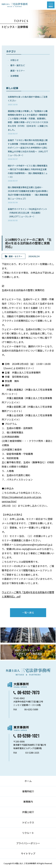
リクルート (28, 833)
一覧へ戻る (28, 613)
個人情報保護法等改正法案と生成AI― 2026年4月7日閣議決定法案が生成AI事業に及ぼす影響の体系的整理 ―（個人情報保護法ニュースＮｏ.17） (28, 195)
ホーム (28, 781)
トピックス (28, 822)
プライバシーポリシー (28, 843)
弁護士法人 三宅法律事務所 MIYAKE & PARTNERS (15, 5)
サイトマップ (28, 853)
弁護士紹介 (28, 812)
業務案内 (28, 802)
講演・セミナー (18, 71)
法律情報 (14, 76)
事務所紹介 (28, 791)
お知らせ (14, 60)
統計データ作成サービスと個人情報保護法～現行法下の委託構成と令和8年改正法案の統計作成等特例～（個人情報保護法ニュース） (28, 173)
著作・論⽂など (18, 65)
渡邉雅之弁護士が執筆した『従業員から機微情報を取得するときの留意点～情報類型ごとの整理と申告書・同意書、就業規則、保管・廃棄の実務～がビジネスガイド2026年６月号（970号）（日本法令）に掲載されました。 (28, 122)
